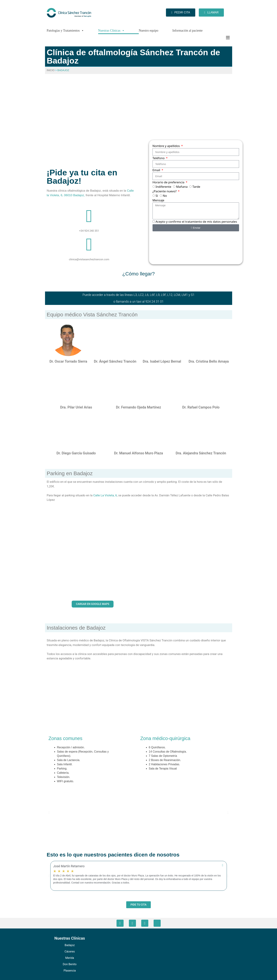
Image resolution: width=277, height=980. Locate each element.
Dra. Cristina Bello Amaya (209, 361)
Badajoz (70, 945)
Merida (70, 958)
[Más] (221, 38)
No (165, 196)
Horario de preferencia (169, 182)
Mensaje (158, 200)
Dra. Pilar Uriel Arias (76, 407)
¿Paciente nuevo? (165, 191)
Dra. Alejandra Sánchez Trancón (201, 453)
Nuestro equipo (148, 31)
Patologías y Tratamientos (65, 31)
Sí (157, 196)
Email (157, 170)
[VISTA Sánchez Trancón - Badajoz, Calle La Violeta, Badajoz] (139, 118)
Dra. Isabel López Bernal (162, 361)
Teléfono (159, 158)
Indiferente (163, 187)
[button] (49, 813)
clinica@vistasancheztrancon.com (89, 259)
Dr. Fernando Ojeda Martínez (138, 407)
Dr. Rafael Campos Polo (201, 407)
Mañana (182, 187)
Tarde (196, 187)
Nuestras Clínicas (111, 31)
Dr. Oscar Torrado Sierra (68, 361)
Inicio (51, 70)
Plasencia (70, 971)
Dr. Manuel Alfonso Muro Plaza (138, 453)
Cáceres (70, 952)
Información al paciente (187, 31)
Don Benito (70, 964)
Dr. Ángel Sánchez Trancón (115, 361)
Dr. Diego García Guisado (76, 453)
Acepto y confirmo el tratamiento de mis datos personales (196, 222)
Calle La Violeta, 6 (105, 495)
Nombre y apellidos (167, 146)
